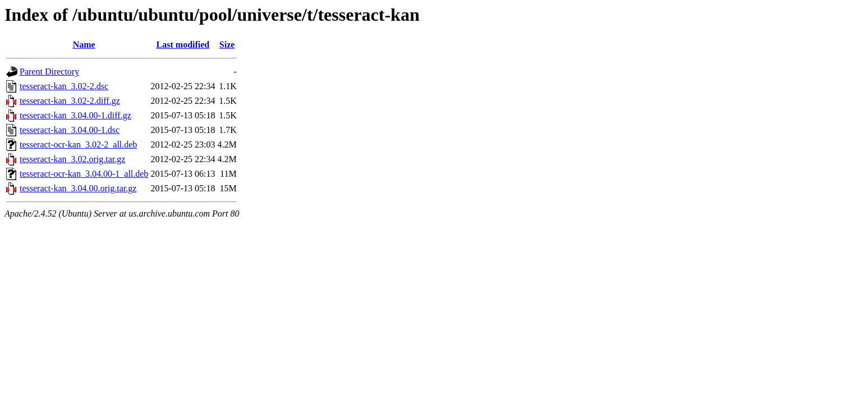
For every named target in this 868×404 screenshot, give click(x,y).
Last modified (183, 45)
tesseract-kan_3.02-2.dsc (64, 86)
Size (227, 45)
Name (84, 45)
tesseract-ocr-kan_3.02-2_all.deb (78, 144)
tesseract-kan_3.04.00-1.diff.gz (75, 115)
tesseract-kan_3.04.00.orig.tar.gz (78, 188)
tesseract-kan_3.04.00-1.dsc (70, 130)
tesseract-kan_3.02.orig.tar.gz (72, 159)
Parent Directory (49, 72)
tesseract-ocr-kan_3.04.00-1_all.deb (84, 174)
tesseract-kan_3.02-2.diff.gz (70, 101)
